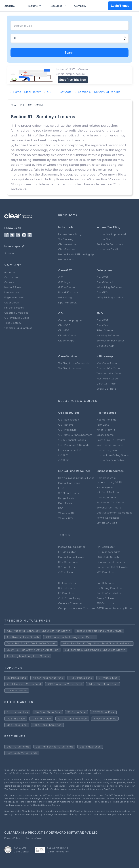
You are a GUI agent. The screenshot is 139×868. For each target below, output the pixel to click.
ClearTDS (102, 292)
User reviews (12, 292)
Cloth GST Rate (106, 384)
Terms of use (34, 838)
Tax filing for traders (70, 368)
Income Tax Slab (106, 420)
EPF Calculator (105, 603)
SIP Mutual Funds (69, 493)
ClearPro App (66, 341)
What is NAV (66, 518)
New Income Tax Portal (110, 445)
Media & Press (13, 287)
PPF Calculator (105, 547)
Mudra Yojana (105, 487)
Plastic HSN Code (107, 379)
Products (35, 6)
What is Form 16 (106, 430)
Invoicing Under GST (70, 450)
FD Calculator (67, 593)
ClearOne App (105, 346)
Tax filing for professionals (74, 363)
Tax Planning (66, 239)
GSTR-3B (64, 460)
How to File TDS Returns (111, 440)
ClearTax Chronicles (16, 313)
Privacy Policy (12, 838)
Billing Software (106, 330)
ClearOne (102, 325)
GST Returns (66, 425)
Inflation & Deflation (108, 492)
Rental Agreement (108, 518)
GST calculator (67, 572)
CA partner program (70, 320)
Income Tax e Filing (70, 234)
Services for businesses (110, 341)
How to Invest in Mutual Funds (76, 478)
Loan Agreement (107, 497)
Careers (9, 282)
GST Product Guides (17, 318)
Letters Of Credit (107, 523)
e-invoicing (65, 297)
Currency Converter (70, 603)
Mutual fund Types (69, 483)
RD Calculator (67, 588)
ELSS (61, 488)
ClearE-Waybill (105, 282)
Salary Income (105, 435)
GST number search (108, 552)
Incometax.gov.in (107, 450)
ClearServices (67, 249)
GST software (67, 287)
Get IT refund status (109, 593)
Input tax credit (68, 303)
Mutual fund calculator (72, 557)
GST (61, 277)
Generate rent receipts (111, 562)
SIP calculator (67, 567)
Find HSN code (105, 583)
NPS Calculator (106, 572)
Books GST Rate (106, 389)
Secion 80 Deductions (110, 244)
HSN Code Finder (107, 363)
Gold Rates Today (69, 598)
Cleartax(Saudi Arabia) (18, 328)
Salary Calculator (107, 598)
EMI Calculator (67, 552)
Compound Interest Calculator (77, 608)
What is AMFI (66, 513)
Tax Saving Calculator (110, 588)
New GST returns (68, 292)
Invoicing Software (108, 335)
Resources (58, 6)
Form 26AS (103, 425)
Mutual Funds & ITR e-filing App (77, 254)
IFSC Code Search (108, 557)
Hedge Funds (66, 498)
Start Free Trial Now (73, 80)
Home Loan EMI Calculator (112, 567)
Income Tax (103, 239)
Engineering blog (14, 297)
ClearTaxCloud (67, 335)
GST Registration (69, 420)
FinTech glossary (14, 308)
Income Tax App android (111, 234)
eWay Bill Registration (110, 297)
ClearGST (102, 277)
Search (69, 53)
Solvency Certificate (109, 508)
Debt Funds (65, 503)
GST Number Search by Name (114, 608)
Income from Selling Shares (113, 455)
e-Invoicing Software (109, 287)
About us (10, 272)
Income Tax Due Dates (110, 460)
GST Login (64, 282)
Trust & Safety (13, 323)
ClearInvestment (68, 244)
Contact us (11, 277)
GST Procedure (67, 430)
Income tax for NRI (108, 249)
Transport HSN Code (109, 373)
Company (83, 6)
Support (9, 253)
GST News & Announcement (75, 435)
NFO (61, 508)
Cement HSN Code (108, 368)
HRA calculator (67, 583)
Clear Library (12, 303)
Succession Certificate (110, 502)
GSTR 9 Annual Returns (72, 440)
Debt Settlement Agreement (114, 513)
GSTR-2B (64, 455)
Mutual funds (66, 259)
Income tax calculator (72, 547)
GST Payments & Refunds (74, 445)
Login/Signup (120, 6)
